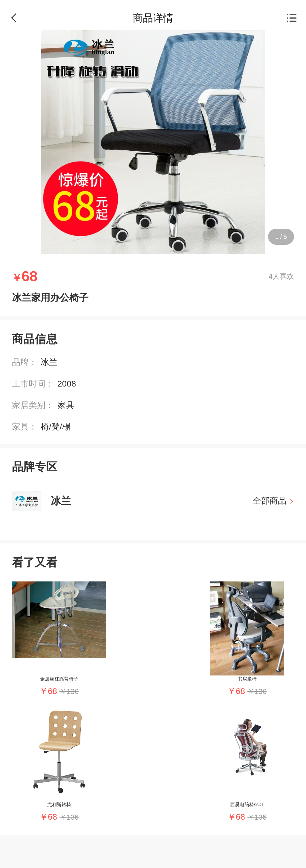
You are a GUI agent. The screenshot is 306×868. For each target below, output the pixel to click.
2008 (67, 384)
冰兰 (49, 362)
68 (52, 691)
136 (73, 691)
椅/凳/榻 (56, 427)
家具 (66, 405)
